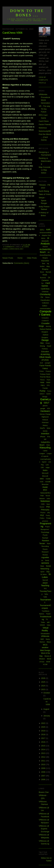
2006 (44, 779)
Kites (48, 445)
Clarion (47, 297)
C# (49, 278)
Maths (45, 470)
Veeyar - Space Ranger (43, 200)
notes (48, 499)
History (45, 425)
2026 (44, 678)
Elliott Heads (45, 357)
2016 (44, 742)
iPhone (43, 437)
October (47, 693)
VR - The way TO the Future (44, 109)
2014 (44, 749)
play (49, 513)
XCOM (45, 664)
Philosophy (45, 510)
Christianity (45, 294)
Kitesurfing (45, 448)
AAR (48, 230)
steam (45, 583)
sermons (45, 563)
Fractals (45, 388)
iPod (49, 437)
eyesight (47, 363)
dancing (48, 326)
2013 (44, 753)
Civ (42, 297)
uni (48, 622)
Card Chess (44, 121)
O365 (43, 504)
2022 (44, 723)
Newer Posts (8, 258)
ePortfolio (45, 360)
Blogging (45, 269)
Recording (45, 546)
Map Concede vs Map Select (45, 170)
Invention (45, 434)
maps (48, 467)
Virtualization (45, 634)
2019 (44, 731)
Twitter (43, 622)
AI (23, 247)
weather (45, 647)
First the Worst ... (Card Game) (45, 137)
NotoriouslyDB (45, 131)
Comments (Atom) (22, 263)
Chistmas (45, 292)
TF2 (45, 589)
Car (42, 283)
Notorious (43, 128)
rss (42, 560)
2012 (44, 757)
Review (45, 555)
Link (47, 465)
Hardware (45, 411)
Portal (48, 518)
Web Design (45, 650)
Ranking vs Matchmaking (45, 161)
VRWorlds (45, 636)
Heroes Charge (45, 414)
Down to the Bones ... (27, 13)
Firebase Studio (45, 374)
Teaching (45, 585)
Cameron (45, 280)
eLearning (45, 354)
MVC (45, 490)
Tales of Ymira (45, 194)
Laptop (45, 451)
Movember (45, 484)
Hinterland (45, 423)
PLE (42, 515)
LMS (42, 468)
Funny (43, 391)
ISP (45, 439)
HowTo (42, 428)
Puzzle (45, 535)
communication (45, 308)
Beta (44, 264)
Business (43, 278)
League (42, 453)
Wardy (48, 639)
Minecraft (45, 476)
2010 (44, 764)
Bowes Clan (44, 792)
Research (45, 552)
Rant (49, 544)
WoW (48, 662)
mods (41, 482)
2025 (44, 682)
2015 (44, 746)
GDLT (47, 403)
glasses (45, 406)
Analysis (45, 244)
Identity (45, 431)
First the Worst (45, 377)
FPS (48, 385)
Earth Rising (44, 191)
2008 (44, 772)
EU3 (41, 363)
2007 (44, 776)
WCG (45, 645)
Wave (49, 642)
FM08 (42, 382)
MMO (42, 479)
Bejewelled (45, 261)
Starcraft (45, 580)
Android (45, 247)
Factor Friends (45, 124)
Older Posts (32, 258)
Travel (48, 614)
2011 (44, 761)
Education (45, 352)
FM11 (43, 385)
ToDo (46, 594)
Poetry (48, 515)
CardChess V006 (12, 33)
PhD (48, 507)
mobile (48, 479)
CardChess (14, 249)
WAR (42, 639)
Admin (43, 238)
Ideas (49, 428)
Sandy (47, 560)
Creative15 (45, 321)
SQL (48, 572)
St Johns (44, 574)
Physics (43, 513)
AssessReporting (45, 255)
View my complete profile (43, 80)
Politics (42, 518)
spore (42, 572)
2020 (44, 727)
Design (45, 340)
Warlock (42, 642)
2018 (44, 734)
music (45, 487)
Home (20, 258)
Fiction (42, 371)
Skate (42, 566)
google (43, 408)
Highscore (45, 417)
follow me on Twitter (46, 859)
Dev (22, 249)
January (47, 716)
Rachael (45, 538)
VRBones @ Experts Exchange (44, 829)
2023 (44, 689)
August (46, 709)
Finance (48, 371)
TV (47, 619)
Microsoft (45, 473)
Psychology (45, 532)
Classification (45, 300)
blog (48, 266)
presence (45, 521)
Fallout (45, 368)
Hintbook (45, 420)
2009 (44, 768)
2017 (44, 738)
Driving (42, 346)
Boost (42, 272)
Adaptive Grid (46, 235)
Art (49, 252)
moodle (48, 482)
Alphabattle (45, 241)
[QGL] (42, 230)
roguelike (45, 557)
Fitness (42, 380)
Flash (48, 380)
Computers (45, 318)
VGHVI (42, 625)
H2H (49, 409)
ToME (45, 597)
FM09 (48, 382)
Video (49, 625)
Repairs (45, 549)
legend (44, 462)
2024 (44, 686)
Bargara (45, 258)
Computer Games (45, 313)
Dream (48, 343)
